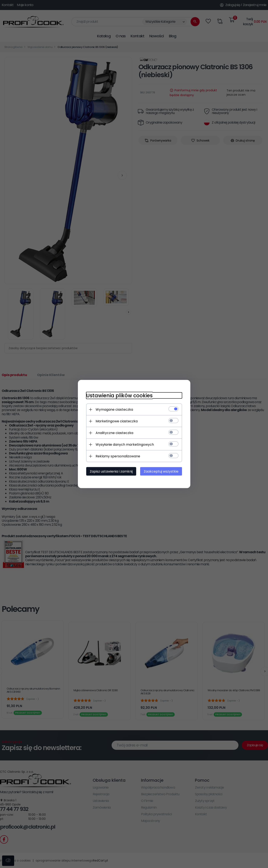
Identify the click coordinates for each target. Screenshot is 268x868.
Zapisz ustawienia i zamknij (111, 471)
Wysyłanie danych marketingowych (125, 445)
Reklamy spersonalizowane (118, 456)
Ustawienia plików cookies (119, 396)
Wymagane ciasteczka (114, 410)
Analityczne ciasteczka (114, 433)
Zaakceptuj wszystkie (161, 471)
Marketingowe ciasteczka (117, 421)
